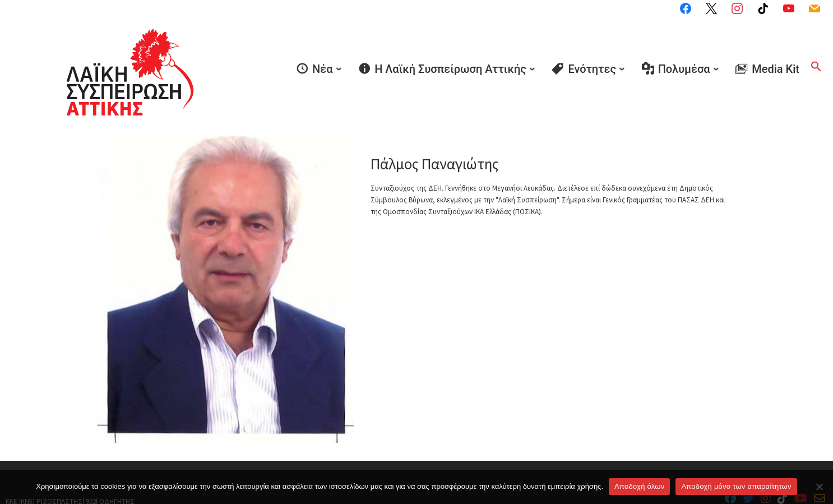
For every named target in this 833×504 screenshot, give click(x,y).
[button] (816, 52)
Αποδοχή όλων (639, 486)
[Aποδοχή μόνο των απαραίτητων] (819, 487)
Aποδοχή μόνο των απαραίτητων (736, 486)
